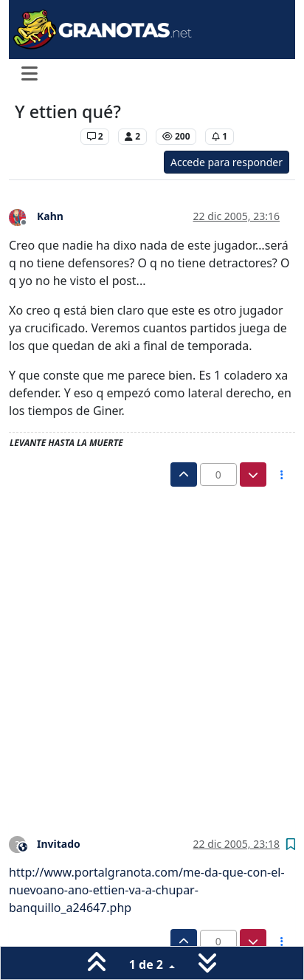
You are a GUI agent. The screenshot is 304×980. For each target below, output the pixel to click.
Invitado (59, 844)
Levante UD (44, 136)
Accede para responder (227, 162)
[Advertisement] (152, 646)
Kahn (50, 216)
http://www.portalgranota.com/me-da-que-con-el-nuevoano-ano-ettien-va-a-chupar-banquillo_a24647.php (147, 890)
